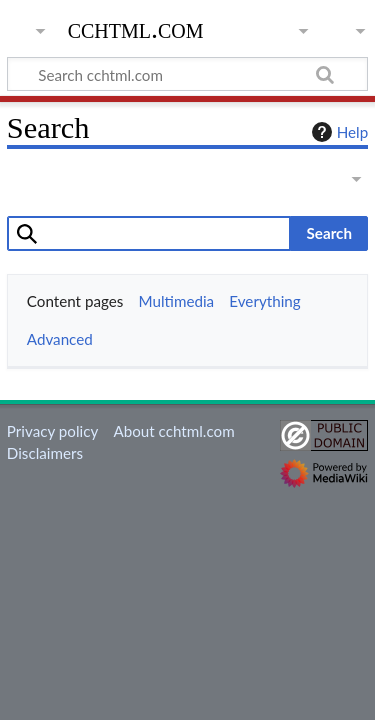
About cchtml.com (173, 431)
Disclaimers (45, 453)
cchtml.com (136, 29)
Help (337, 132)
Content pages (75, 301)
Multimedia (177, 301)
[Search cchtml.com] (187, 74)
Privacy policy (52, 431)
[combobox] (149, 233)
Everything (264, 301)
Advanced (60, 339)
